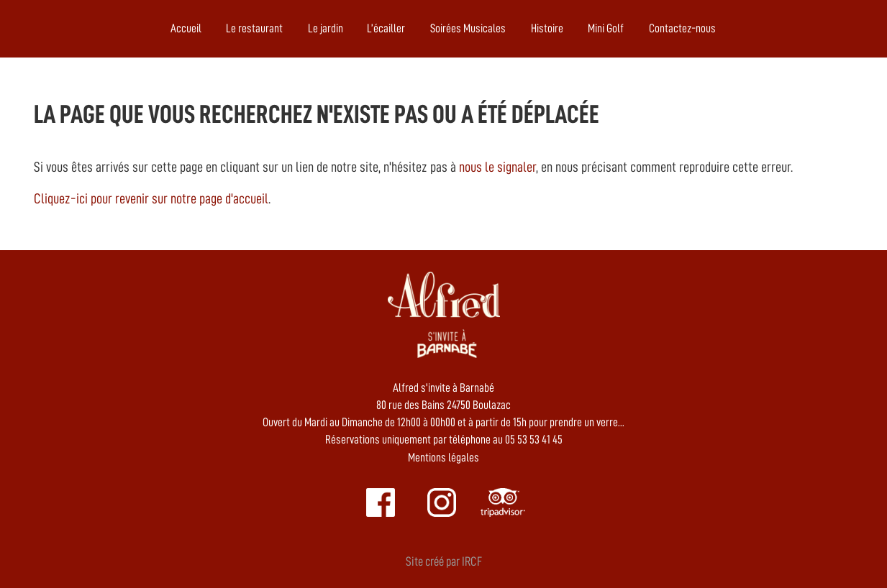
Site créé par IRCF (444, 561)
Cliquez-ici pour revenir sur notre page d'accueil (151, 198)
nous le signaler (497, 167)
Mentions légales (443, 458)
